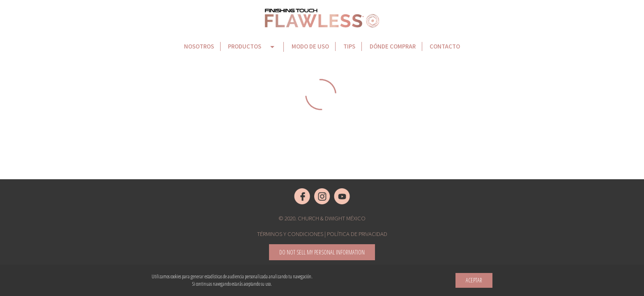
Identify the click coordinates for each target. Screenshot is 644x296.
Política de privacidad (357, 234)
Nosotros (199, 46)
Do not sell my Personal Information (322, 252)
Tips (349, 46)
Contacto (445, 46)
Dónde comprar (393, 46)
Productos (253, 47)
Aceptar (474, 280)
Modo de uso (310, 46)
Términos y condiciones (290, 234)
